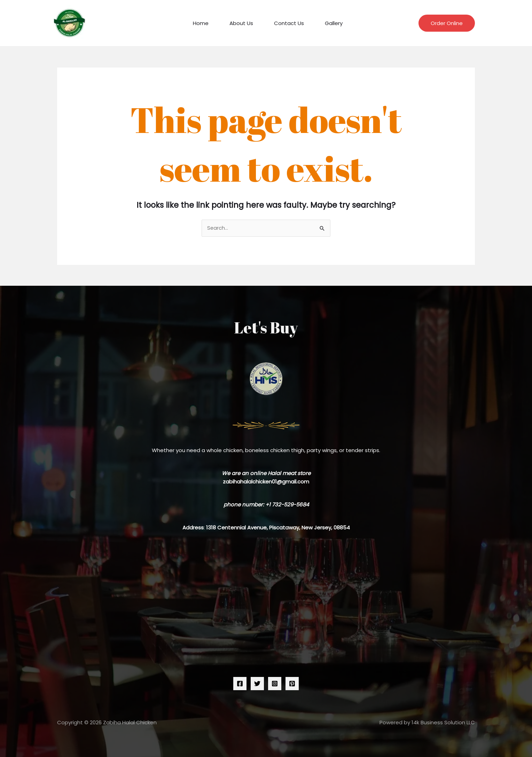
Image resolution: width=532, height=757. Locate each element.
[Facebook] (240, 684)
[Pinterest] (292, 684)
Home (206, 23)
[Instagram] (275, 684)
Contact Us (287, 23)
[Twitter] (257, 684)
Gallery (328, 23)
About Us (243, 23)
